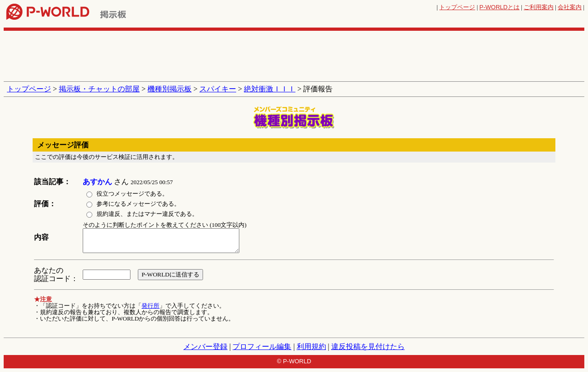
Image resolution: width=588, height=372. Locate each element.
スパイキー (218, 89)
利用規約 (311, 347)
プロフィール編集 (262, 347)
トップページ (457, 7)
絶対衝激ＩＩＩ (270, 89)
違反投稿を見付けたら (368, 347)
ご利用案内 (539, 7)
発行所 (150, 306)
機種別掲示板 (170, 89)
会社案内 (570, 7)
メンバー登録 (205, 347)
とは (500, 7)
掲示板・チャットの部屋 (99, 89)
